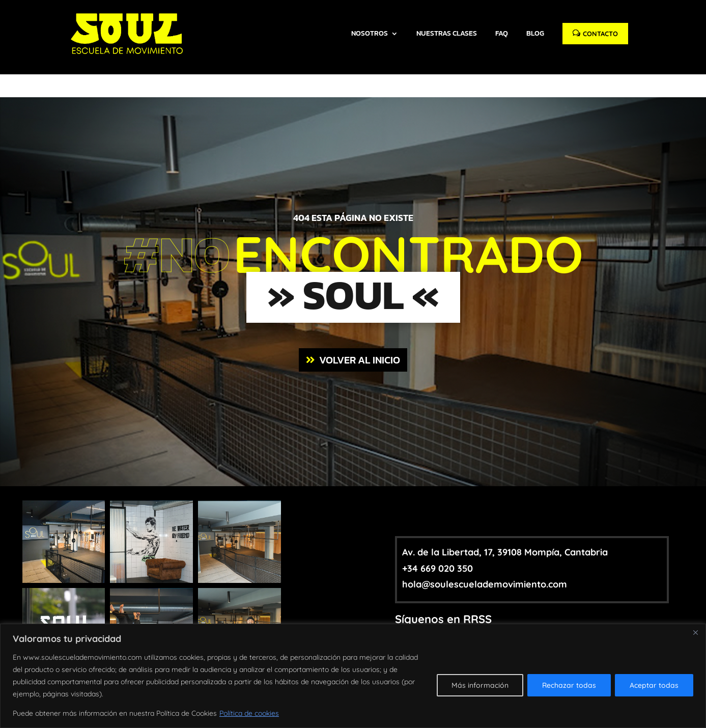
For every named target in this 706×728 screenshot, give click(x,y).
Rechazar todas (569, 685)
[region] (353, 676)
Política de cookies (249, 713)
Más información (480, 685)
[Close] (695, 632)
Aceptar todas (654, 685)
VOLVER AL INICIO (360, 319)
